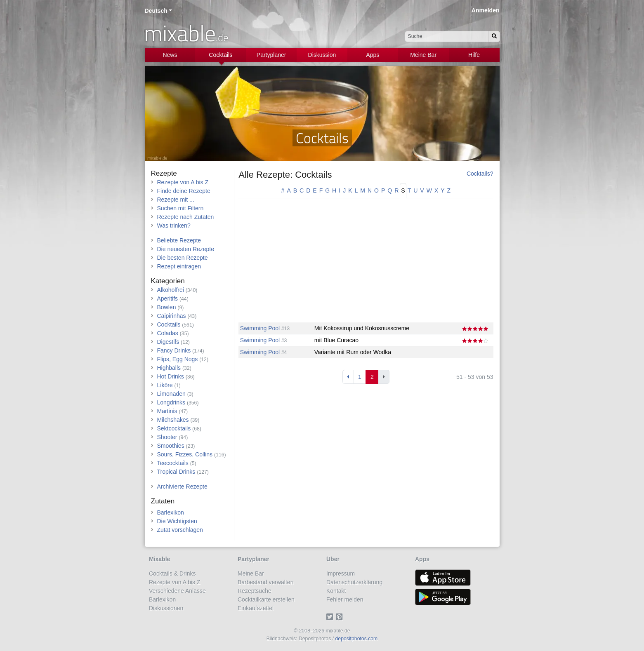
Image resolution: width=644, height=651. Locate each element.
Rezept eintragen (179, 266)
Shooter (167, 437)
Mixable (159, 559)
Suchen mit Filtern (180, 208)
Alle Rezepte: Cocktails (285, 175)
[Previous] (348, 377)
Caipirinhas (172, 316)
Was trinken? (174, 226)
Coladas (168, 333)
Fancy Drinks (174, 350)
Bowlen (167, 307)
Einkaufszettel (256, 608)
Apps (373, 55)
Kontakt (336, 591)
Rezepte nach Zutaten (186, 217)
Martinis (167, 411)
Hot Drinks (171, 376)
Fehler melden (345, 599)
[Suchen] (494, 36)
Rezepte (164, 173)
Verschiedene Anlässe (177, 591)
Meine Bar (423, 55)
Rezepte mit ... (176, 200)
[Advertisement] (366, 265)
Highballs (169, 368)
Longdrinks (171, 402)
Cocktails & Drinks (172, 573)
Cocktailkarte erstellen (266, 599)
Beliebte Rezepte (179, 240)
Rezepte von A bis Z (183, 182)
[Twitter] (331, 617)
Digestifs (168, 342)
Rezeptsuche (255, 591)
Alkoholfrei (171, 290)
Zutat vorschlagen (180, 530)
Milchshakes (173, 420)
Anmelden (486, 10)
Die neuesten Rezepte (186, 249)
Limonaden (171, 394)
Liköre (165, 385)
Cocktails (221, 55)
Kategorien (168, 281)
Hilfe (474, 55)
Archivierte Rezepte (182, 486)
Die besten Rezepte (183, 258)
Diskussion (322, 55)
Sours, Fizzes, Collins (185, 454)
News (170, 55)
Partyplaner (271, 55)
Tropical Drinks (176, 472)
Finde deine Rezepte (184, 191)
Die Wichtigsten (177, 521)
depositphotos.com (357, 639)
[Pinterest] (341, 617)
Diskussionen (166, 608)
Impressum (341, 573)
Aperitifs (168, 298)
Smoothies (171, 446)
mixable (186, 33)
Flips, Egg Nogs (178, 359)
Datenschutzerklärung (354, 582)
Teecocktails (173, 463)
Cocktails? (480, 174)
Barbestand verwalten (265, 582)
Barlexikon (171, 512)
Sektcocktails (174, 428)
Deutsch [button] (156, 11)
